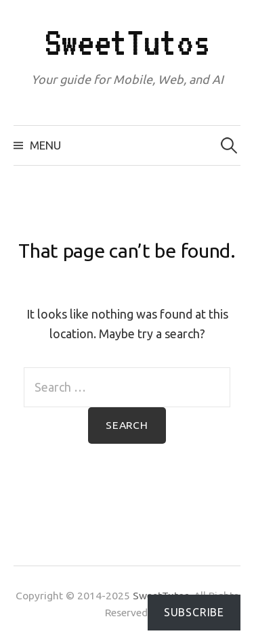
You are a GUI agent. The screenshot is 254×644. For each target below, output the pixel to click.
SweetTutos (127, 42)
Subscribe (194, 612)
